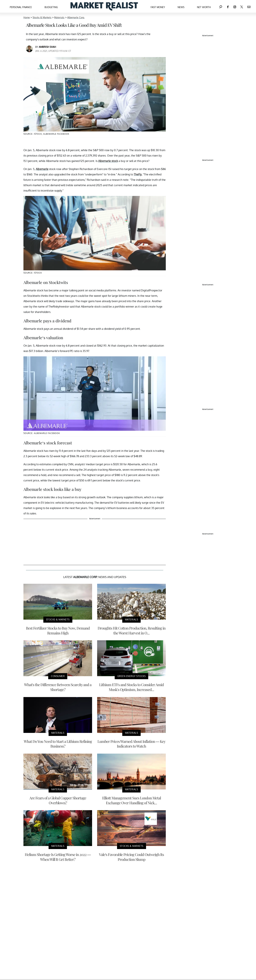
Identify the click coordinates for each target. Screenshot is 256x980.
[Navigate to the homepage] (104, 6)
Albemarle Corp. (76, 17)
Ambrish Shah (47, 47)
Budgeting (51, 7)
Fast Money (158, 7)
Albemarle (42, 169)
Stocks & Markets (42, 17)
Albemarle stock (108, 161)
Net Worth (204, 7)
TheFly (138, 174)
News (181, 7)
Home (27, 17)
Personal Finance (21, 7)
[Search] (221, 6)
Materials (59, 17)
